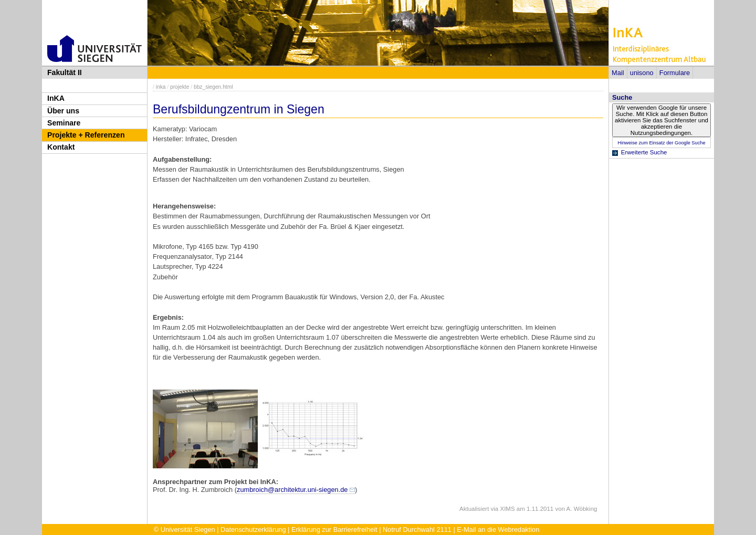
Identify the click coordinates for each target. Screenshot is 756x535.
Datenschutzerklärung (253, 529)
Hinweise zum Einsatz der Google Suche (661, 143)
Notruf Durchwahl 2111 (417, 529)
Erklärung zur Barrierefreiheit (334, 529)
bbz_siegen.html (213, 87)
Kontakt (61, 147)
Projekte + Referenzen (86, 135)
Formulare (675, 73)
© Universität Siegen (185, 529)
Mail (618, 73)
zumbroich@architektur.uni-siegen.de (292, 490)
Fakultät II (65, 72)
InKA (56, 98)
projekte (180, 87)
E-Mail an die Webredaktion (498, 529)
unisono (642, 73)
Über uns (63, 111)
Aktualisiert (474, 509)
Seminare (64, 123)
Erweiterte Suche (644, 152)
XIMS (507, 509)
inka (161, 87)
